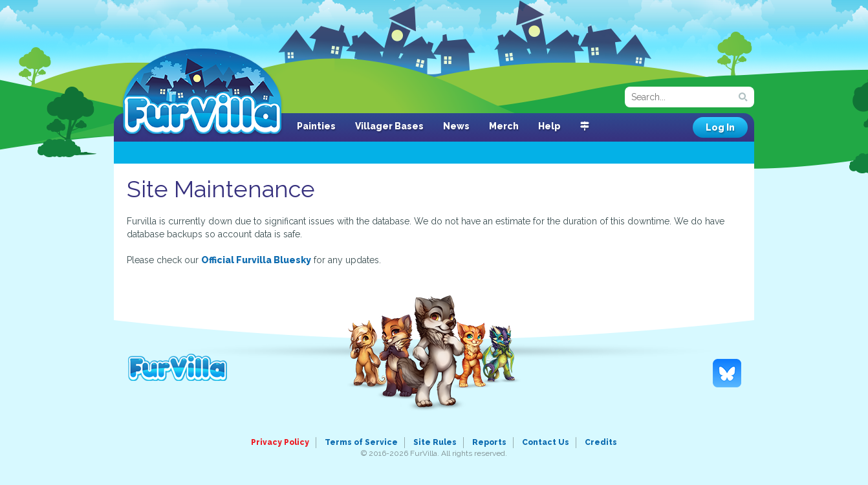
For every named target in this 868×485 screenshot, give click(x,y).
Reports (489, 442)
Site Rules (435, 442)
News (456, 126)
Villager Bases (389, 126)
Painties (316, 126)
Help (549, 126)
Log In (720, 127)
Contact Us (546, 442)
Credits (601, 442)
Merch (504, 126)
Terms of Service (361, 442)
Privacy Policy (280, 442)
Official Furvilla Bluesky (256, 260)
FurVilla (202, 92)
